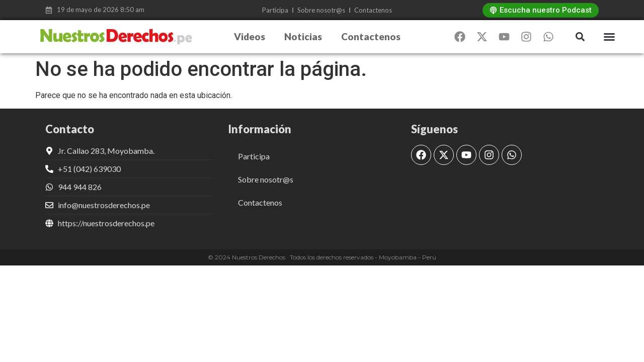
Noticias (303, 36)
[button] (580, 37)
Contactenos (373, 10)
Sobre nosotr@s (321, 10)
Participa (275, 10)
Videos (250, 36)
